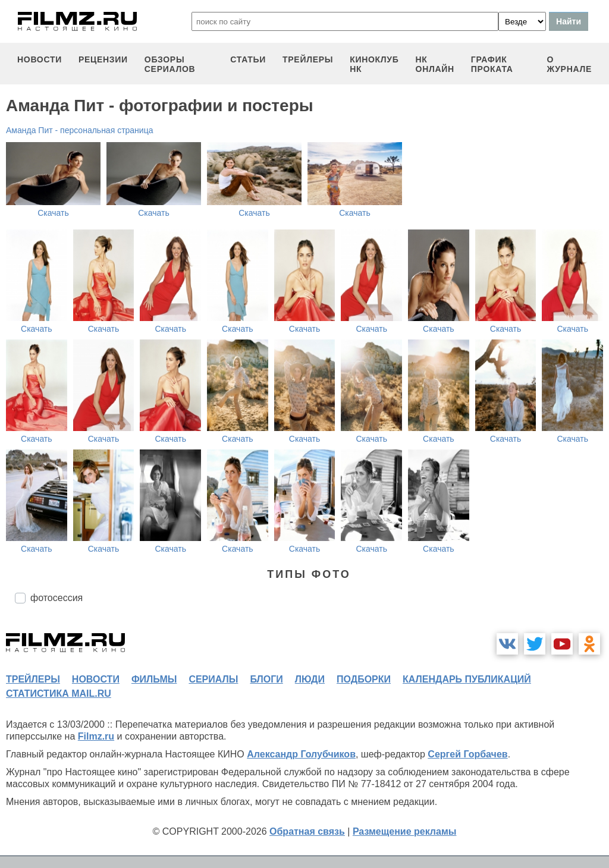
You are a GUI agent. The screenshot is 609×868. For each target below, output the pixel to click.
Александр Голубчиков (301, 754)
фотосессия (56, 598)
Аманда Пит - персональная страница (79, 130)
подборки (364, 679)
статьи (248, 59)
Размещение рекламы (405, 831)
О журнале (569, 64)
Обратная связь (307, 831)
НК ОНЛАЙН (435, 64)
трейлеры (308, 59)
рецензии (103, 59)
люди (310, 679)
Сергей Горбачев (467, 754)
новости (40, 59)
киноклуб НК (374, 64)
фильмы (154, 679)
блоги (266, 679)
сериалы (213, 679)
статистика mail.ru (59, 694)
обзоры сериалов (170, 64)
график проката (492, 64)
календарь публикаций (467, 679)
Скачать (53, 213)
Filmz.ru (96, 736)
